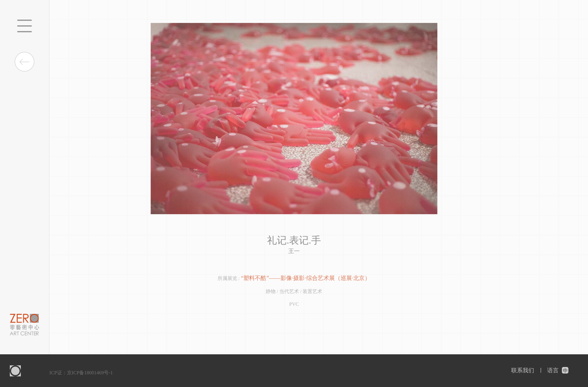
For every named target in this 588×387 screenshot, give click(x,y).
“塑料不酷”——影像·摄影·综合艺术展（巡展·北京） (306, 279)
